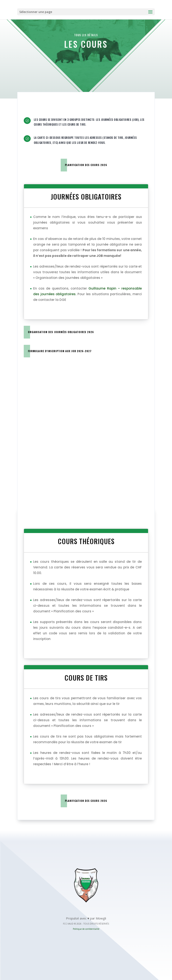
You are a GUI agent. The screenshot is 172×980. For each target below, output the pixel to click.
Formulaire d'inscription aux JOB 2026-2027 (60, 351)
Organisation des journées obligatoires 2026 (61, 332)
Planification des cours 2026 (86, 165)
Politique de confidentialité (86, 929)
